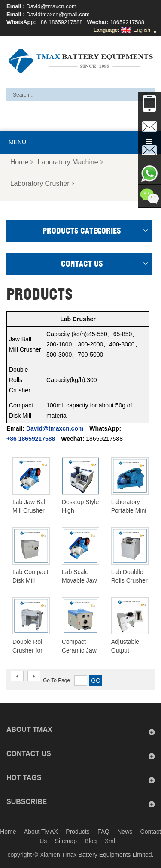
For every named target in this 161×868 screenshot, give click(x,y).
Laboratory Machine (70, 162)
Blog (91, 841)
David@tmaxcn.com (51, 6)
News (125, 832)
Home (22, 162)
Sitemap (66, 841)
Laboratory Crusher (42, 184)
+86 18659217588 (60, 22)
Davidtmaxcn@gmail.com (58, 14)
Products (77, 832)
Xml (110, 841)
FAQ (103, 832)
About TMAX (41, 832)
